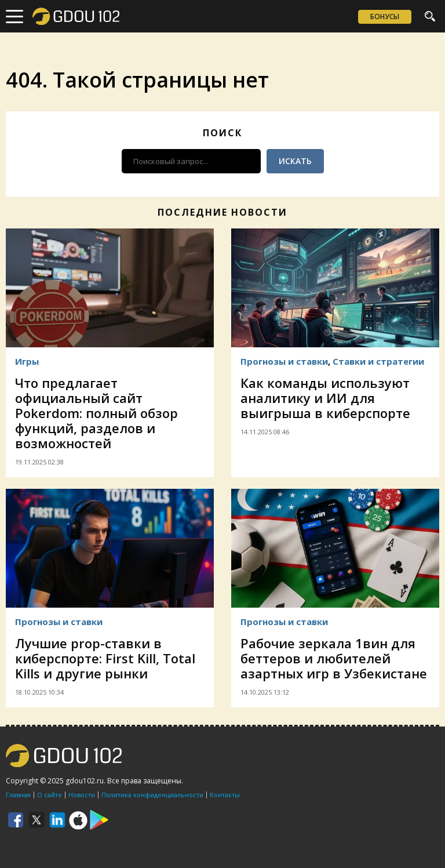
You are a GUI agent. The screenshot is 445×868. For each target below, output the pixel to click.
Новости (82, 795)
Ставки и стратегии (378, 361)
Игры (27, 361)
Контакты (225, 795)
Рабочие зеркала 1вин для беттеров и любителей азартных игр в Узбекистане (334, 658)
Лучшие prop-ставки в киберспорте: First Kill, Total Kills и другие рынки (105, 658)
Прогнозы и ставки (284, 361)
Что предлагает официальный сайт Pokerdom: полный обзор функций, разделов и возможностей (96, 413)
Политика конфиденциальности (152, 795)
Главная (18, 795)
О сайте (50, 795)
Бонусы (385, 17)
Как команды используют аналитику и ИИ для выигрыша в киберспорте (325, 398)
